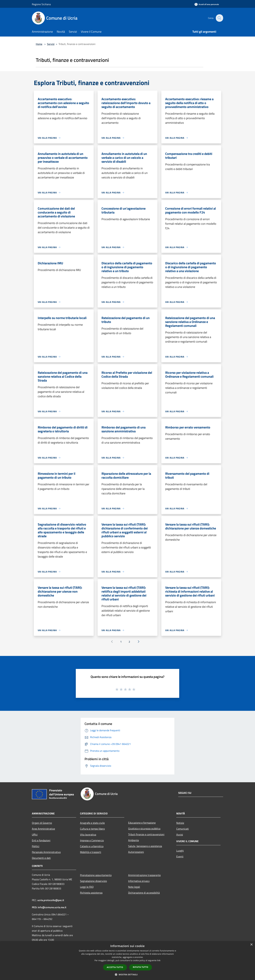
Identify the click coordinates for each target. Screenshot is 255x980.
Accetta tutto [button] (115, 967)
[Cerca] (219, 18)
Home (39, 44)
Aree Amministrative (43, 829)
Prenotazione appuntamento (96, 875)
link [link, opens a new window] (159, 960)
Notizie (180, 823)
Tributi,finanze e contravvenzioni (146, 834)
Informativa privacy (139, 881)
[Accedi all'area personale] (207, 4)
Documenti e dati (41, 858)
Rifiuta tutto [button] (141, 967)
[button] (127, 974)
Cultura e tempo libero (92, 829)
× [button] (251, 945)
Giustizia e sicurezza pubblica (144, 829)
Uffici (35, 835)
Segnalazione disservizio (93, 881)
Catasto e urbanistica (92, 846)
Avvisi (180, 835)
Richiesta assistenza (91, 893)
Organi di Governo (42, 823)
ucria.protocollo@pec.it (51, 900)
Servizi (51, 44)
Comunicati (183, 829)
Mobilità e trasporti (91, 852)
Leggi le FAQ (87, 887)
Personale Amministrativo (46, 852)
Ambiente (134, 840)
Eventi (180, 856)
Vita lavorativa (88, 835)
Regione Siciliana (41, 4)
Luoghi (180, 851)
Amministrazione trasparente (144, 875)
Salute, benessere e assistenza (145, 846)
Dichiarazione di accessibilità (144, 893)
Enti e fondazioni (41, 840)
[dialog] (127, 961)
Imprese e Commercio (92, 840)
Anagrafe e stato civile (92, 823)
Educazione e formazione (142, 823)
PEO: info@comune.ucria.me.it (49, 907)
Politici (36, 846)
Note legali (134, 887)
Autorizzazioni (136, 852)
